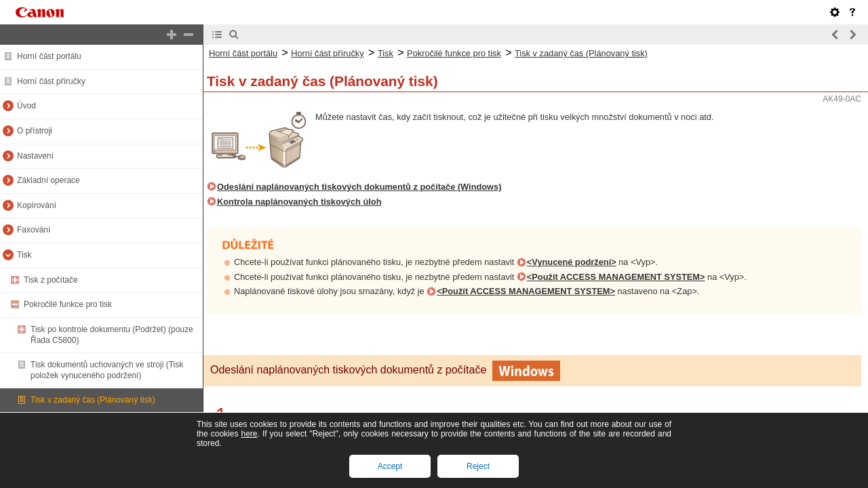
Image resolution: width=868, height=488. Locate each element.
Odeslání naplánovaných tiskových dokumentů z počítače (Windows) (359, 187)
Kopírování (37, 205)
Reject (478, 466)
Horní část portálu (49, 56)
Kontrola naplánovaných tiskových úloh (299, 202)
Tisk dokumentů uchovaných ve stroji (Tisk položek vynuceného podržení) (107, 370)
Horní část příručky (51, 81)
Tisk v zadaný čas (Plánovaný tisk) (93, 400)
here (249, 434)
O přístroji (35, 131)
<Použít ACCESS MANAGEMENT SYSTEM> (616, 277)
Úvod (26, 106)
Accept (390, 466)
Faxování (34, 230)
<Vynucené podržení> (572, 262)
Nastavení (35, 156)
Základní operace (48, 180)
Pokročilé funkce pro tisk (68, 304)
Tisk (24, 255)
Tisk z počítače (51, 280)
